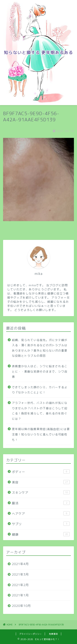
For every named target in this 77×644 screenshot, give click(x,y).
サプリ (41, 524)
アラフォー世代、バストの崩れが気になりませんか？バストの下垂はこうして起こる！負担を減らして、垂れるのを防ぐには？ (40, 411)
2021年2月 (20, 585)
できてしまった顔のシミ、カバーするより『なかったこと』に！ (40, 390)
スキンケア (41, 493)
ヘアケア (41, 514)
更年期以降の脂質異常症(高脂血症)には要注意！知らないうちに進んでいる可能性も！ (41, 434)
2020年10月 (21, 606)
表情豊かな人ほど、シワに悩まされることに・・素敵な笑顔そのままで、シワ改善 (40, 371)
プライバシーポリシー (30, 634)
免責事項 (53, 634)
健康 (41, 534)
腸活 (41, 503)
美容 (41, 482)
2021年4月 (20, 564)
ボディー (41, 472)
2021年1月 (20, 595)
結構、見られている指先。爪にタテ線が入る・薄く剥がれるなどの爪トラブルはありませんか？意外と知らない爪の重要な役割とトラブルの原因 (40, 348)
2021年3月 (20, 574)
